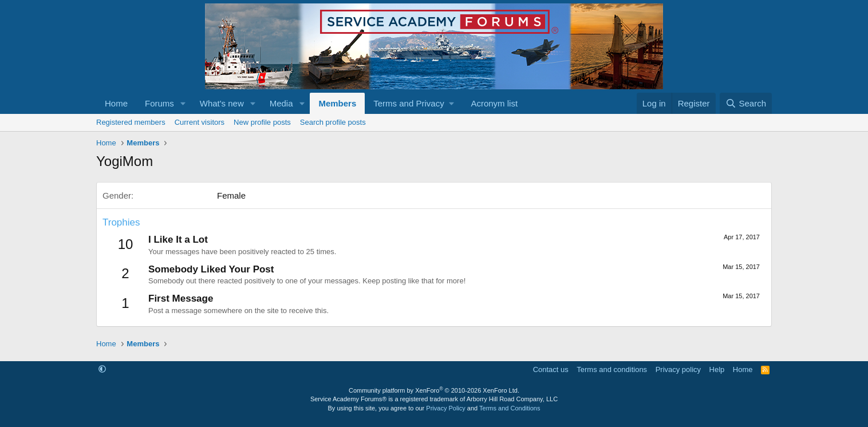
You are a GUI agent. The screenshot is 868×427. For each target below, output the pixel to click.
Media (281, 103)
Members (337, 103)
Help (717, 369)
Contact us (551, 369)
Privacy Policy (445, 408)
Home (116, 103)
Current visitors (200, 122)
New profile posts (262, 122)
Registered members (131, 122)
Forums (159, 103)
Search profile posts (333, 122)
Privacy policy (678, 369)
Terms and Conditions (510, 408)
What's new (222, 103)
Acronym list (494, 103)
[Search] (746, 103)
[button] (183, 103)
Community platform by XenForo (434, 390)
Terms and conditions (612, 369)
